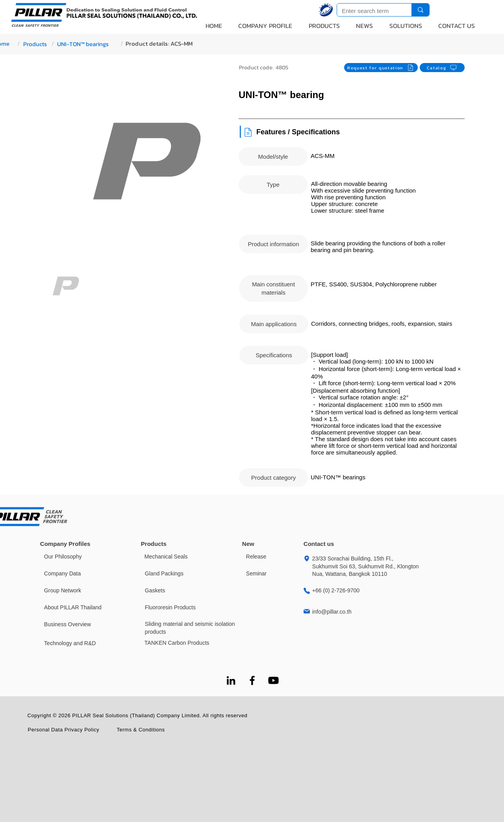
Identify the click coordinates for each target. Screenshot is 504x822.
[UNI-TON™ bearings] (85, 44)
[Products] (35, 44)
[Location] (307, 559)
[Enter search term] (368, 11)
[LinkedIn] (231, 680)
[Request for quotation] (381, 68)
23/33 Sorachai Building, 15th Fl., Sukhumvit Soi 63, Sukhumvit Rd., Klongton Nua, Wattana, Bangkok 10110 (366, 566)
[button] (266, 26)
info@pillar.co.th (332, 612)
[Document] (248, 132)
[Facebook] (252, 680)
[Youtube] (273, 680)
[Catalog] (442, 68)
